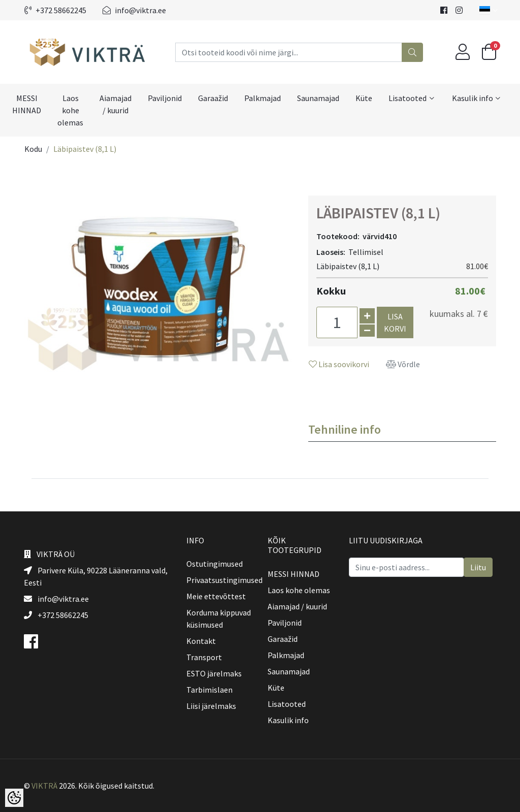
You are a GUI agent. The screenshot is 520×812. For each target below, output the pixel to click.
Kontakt (201, 641)
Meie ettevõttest (216, 596)
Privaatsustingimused (224, 580)
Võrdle (403, 364)
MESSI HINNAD (27, 104)
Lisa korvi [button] (395, 322)
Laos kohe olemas (70, 110)
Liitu (478, 567)
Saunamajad (318, 98)
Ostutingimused (215, 564)
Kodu (33, 149)
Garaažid (213, 98)
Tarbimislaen (209, 690)
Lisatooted (408, 98)
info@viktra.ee (134, 10)
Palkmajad (263, 98)
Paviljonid (165, 98)
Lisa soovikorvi (339, 364)
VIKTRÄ (44, 786)
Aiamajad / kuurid (116, 104)
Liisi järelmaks (211, 706)
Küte (364, 98)
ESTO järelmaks (214, 673)
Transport (204, 657)
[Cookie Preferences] (14, 798)
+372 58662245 (55, 10)
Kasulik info (473, 98)
